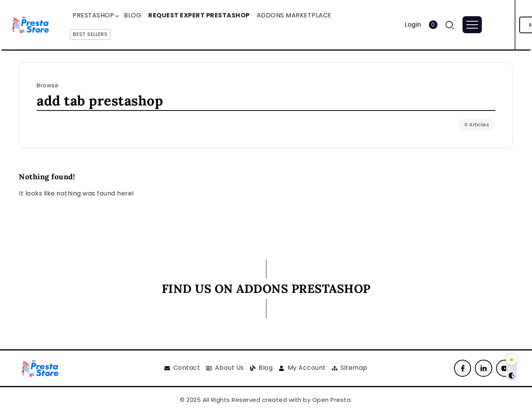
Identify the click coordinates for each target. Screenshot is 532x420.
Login (413, 25)
